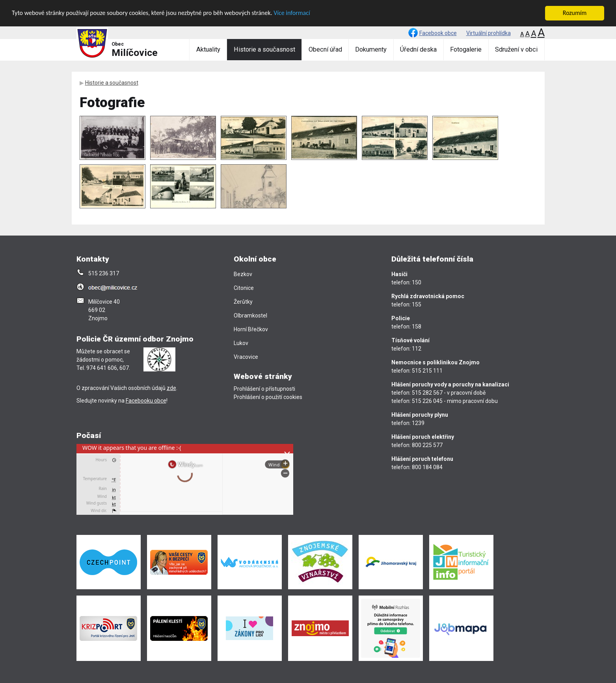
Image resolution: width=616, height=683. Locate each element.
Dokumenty (371, 49)
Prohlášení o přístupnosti (264, 389)
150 (417, 282)
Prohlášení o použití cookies (268, 397)
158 (417, 327)
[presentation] (185, 479)
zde (171, 388)
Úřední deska (418, 49)
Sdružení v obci (516, 49)
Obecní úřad (325, 49)
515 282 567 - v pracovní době (449, 393)
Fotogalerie (466, 49)
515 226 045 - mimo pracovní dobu (455, 401)
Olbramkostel (250, 316)
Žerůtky (243, 302)
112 (417, 349)
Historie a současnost (264, 49)
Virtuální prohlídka (489, 33)
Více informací (292, 13)
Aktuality (208, 49)
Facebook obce (438, 33)
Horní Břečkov (251, 329)
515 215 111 (427, 371)
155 (417, 304)
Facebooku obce (146, 401)
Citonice (244, 288)
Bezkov (243, 274)
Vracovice (246, 357)
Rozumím (575, 13)
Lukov (241, 343)
